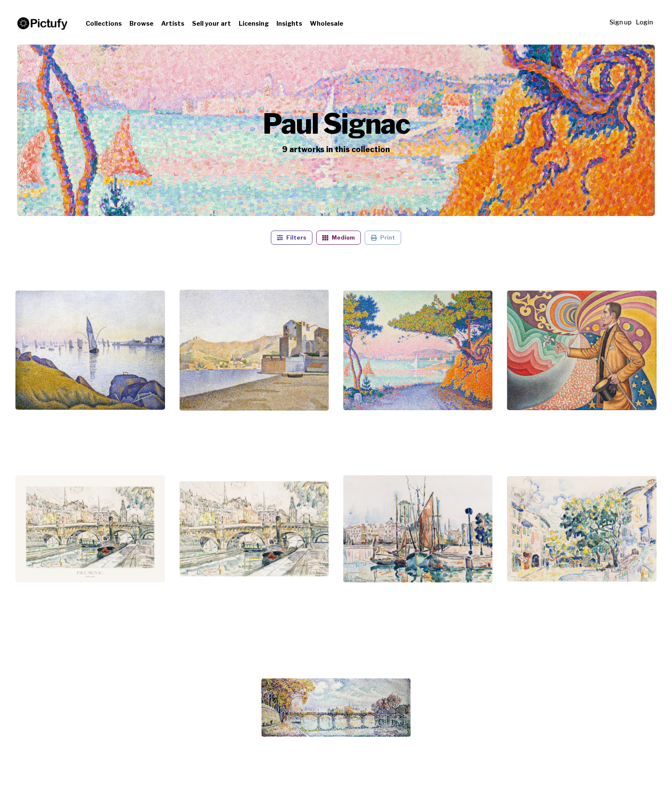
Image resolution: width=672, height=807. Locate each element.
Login (644, 22)
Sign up (621, 22)
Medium (339, 238)
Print (383, 238)
